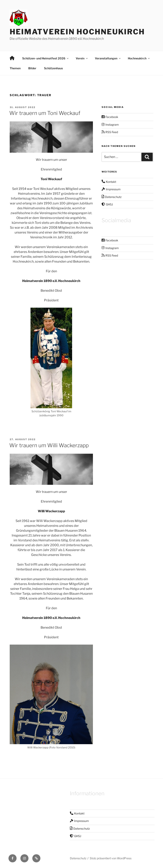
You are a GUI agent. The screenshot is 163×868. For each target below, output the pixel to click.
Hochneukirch (139, 58)
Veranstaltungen (108, 58)
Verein (82, 58)
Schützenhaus (53, 68)
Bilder (32, 68)
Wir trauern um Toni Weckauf (45, 113)
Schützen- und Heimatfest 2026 (46, 58)
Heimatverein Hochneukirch (77, 32)
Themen (15, 68)
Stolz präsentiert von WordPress (111, 858)
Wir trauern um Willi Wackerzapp (49, 445)
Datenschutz (78, 858)
